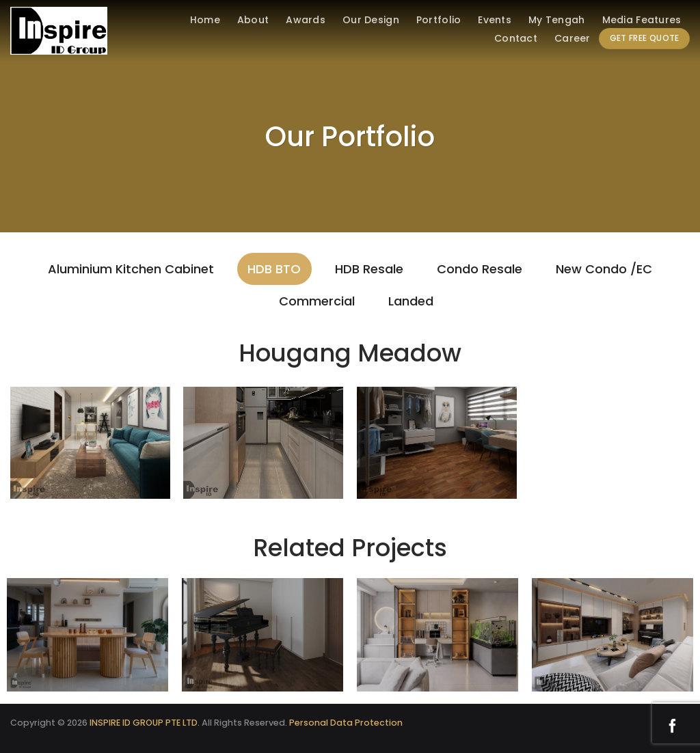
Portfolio (439, 20)
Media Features (642, 20)
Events (495, 20)
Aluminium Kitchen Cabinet (131, 269)
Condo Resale (480, 269)
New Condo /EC (604, 269)
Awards (306, 20)
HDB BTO (274, 269)
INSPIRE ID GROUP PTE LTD (144, 723)
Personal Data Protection (346, 723)
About (253, 20)
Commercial (317, 301)
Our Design (371, 20)
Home (205, 20)
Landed (411, 301)
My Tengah (557, 20)
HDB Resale (369, 269)
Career (573, 38)
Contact (516, 38)
